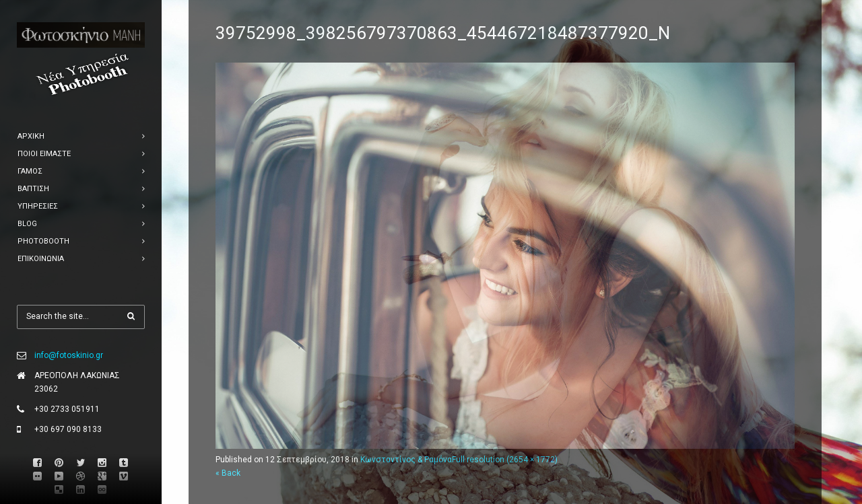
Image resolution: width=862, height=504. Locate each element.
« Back (228, 473)
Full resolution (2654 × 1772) (505, 460)
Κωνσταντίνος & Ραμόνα (406, 460)
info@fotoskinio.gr (69, 355)
